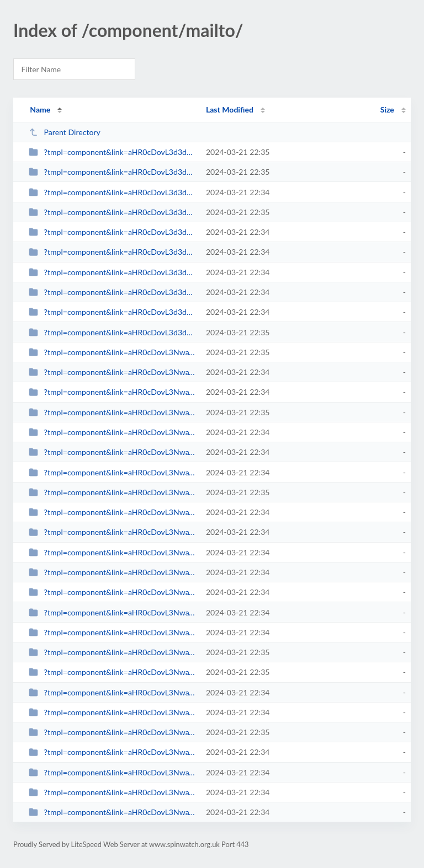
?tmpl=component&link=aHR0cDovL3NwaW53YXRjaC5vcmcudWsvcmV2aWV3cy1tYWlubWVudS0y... (112, 652)
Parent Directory (65, 132)
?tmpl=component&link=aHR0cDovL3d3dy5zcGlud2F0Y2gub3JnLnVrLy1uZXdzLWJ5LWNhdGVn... (112, 292)
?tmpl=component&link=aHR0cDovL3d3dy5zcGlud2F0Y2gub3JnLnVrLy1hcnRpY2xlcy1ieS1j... (112, 232)
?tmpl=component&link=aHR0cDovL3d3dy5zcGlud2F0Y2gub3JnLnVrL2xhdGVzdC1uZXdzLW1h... (112, 172)
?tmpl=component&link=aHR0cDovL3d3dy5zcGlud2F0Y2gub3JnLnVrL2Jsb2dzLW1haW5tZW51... (112, 152)
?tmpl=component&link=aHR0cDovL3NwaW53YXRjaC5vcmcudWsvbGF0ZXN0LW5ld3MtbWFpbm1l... (112, 352)
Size (387, 109)
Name (40, 109)
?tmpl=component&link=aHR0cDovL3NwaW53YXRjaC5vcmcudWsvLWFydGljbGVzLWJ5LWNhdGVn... (112, 672)
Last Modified (230, 109)
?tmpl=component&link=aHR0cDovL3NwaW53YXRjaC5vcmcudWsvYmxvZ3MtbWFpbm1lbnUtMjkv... (112, 712)
